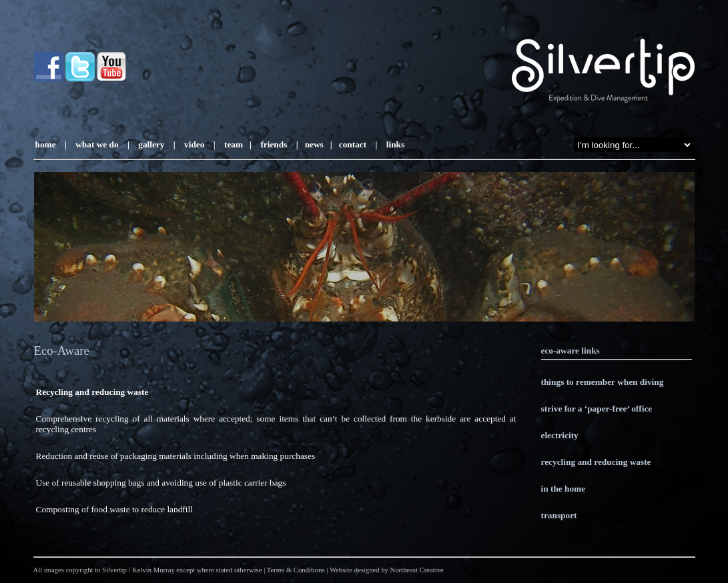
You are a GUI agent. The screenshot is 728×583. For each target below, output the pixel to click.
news (314, 144)
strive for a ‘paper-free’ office (597, 409)
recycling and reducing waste (596, 462)
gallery (150, 144)
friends (274, 144)
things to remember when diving (603, 382)
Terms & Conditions (296, 570)
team (234, 144)
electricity (560, 435)
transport (559, 515)
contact (353, 144)
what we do (97, 144)
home (46, 144)
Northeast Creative (417, 570)
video (194, 144)
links (394, 144)
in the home (564, 489)
